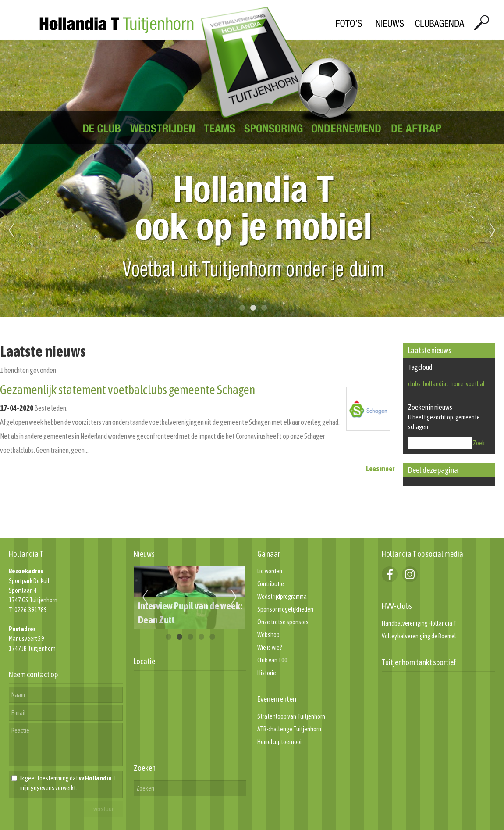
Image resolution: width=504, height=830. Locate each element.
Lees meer (380, 469)
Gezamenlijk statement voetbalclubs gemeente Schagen (128, 390)
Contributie (271, 584)
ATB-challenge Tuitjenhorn (289, 729)
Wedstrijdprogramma (282, 597)
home (457, 384)
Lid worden (270, 571)
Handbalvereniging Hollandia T (419, 623)
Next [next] (493, 231)
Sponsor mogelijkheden (285, 609)
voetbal (475, 384)
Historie (267, 673)
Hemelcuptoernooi (279, 742)
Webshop (268, 635)
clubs (414, 384)
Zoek (479, 443)
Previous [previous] (11, 231)
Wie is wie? (270, 648)
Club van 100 (272, 660)
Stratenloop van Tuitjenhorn (291, 716)
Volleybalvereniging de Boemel (419, 636)
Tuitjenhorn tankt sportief (419, 662)
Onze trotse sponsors (283, 622)
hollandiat (436, 384)
